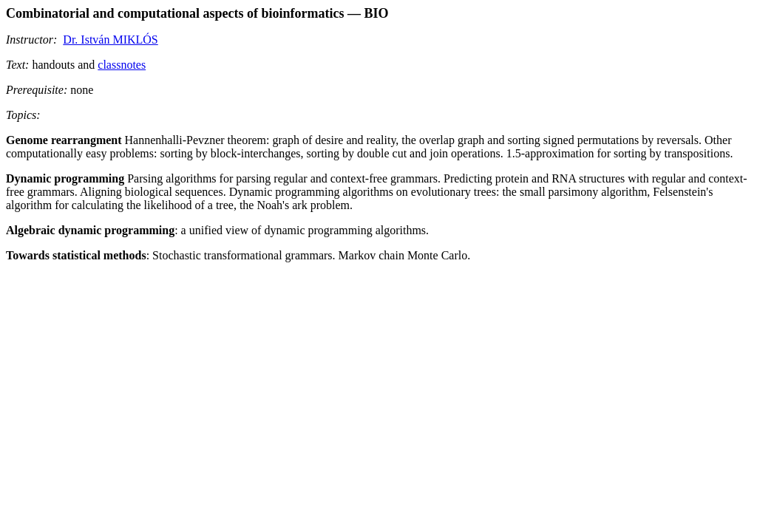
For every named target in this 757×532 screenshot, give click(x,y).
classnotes (122, 65)
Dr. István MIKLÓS (110, 40)
